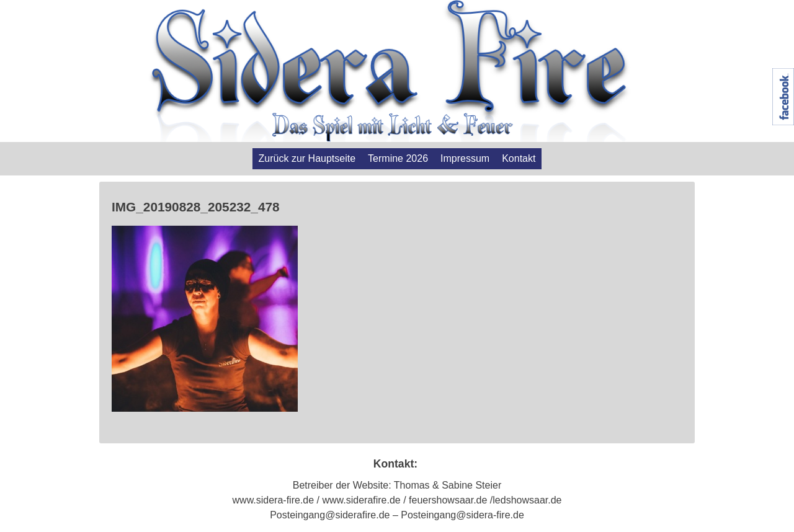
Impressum (465, 158)
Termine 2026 (398, 158)
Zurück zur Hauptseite (307, 158)
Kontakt (519, 158)
